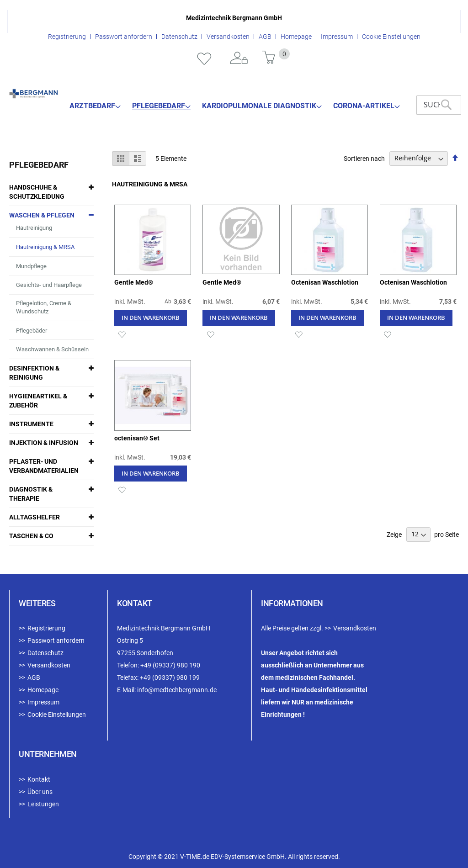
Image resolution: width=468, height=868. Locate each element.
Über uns (40, 792)
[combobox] (439, 105)
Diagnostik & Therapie (31, 494)
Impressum (337, 37)
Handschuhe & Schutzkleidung (37, 192)
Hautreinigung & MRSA (45, 247)
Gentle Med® (134, 282)
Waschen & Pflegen (42, 215)
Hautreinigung (34, 228)
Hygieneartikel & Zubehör (38, 401)
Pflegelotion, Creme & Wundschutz (44, 307)
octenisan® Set (137, 438)
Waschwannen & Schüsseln (52, 349)
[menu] (235, 106)
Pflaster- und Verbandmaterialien (44, 466)
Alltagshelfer (35, 517)
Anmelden (239, 58)
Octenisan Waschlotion (325, 282)
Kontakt (39, 779)
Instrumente (31, 424)
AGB (265, 37)
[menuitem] (95, 106)
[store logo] (34, 94)
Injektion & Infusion (44, 443)
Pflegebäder (32, 331)
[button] (122, 334)
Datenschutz (179, 37)
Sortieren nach (364, 158)
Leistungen (43, 804)
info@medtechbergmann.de (177, 690)
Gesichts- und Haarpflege (49, 285)
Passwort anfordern (124, 37)
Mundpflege (31, 266)
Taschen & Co (31, 536)
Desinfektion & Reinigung (34, 373)
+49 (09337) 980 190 (170, 665)
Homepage (296, 37)
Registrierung (67, 37)
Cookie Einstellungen (391, 37)
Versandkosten (228, 37)
